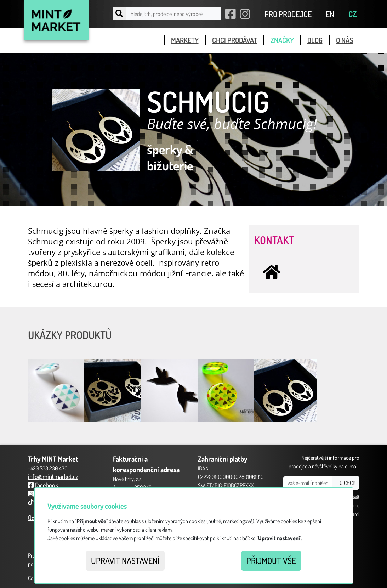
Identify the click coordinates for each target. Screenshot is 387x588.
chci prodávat (235, 40)
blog (315, 40)
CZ (352, 14)
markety (185, 40)
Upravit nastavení (125, 561)
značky (282, 40)
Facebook (43, 485)
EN (330, 14)
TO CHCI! (346, 483)
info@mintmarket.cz (53, 476)
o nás (345, 40)
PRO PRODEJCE (288, 14)
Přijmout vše (271, 561)
